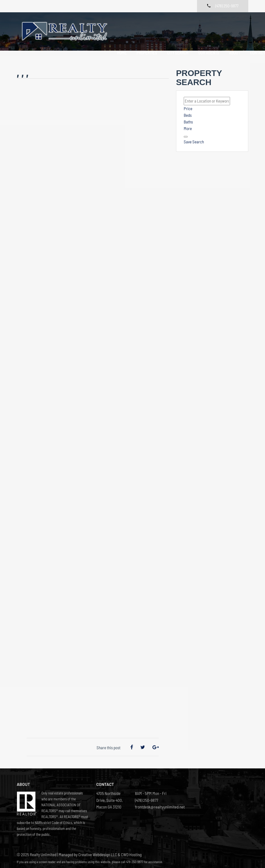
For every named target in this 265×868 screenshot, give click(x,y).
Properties (145, 26)
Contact (123, 33)
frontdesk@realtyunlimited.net (152, 799)
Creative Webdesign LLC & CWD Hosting (110, 847)
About (233, 26)
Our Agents (207, 26)
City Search (176, 26)
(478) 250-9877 (147, 792)
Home (120, 26)
